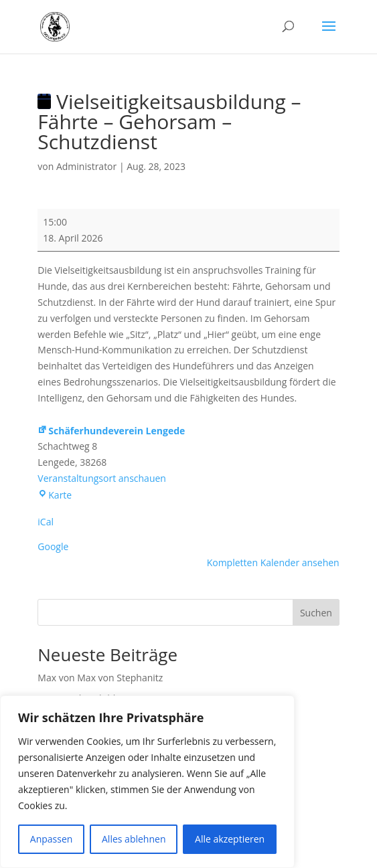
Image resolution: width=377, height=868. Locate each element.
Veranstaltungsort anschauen (102, 478)
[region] (147, 782)
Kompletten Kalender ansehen (273, 562)
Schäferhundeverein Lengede (111, 431)
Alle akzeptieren (230, 839)
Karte (55, 495)
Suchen (316, 613)
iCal (46, 522)
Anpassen (52, 839)
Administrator (86, 166)
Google (53, 546)
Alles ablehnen (134, 839)
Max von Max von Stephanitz (100, 678)
